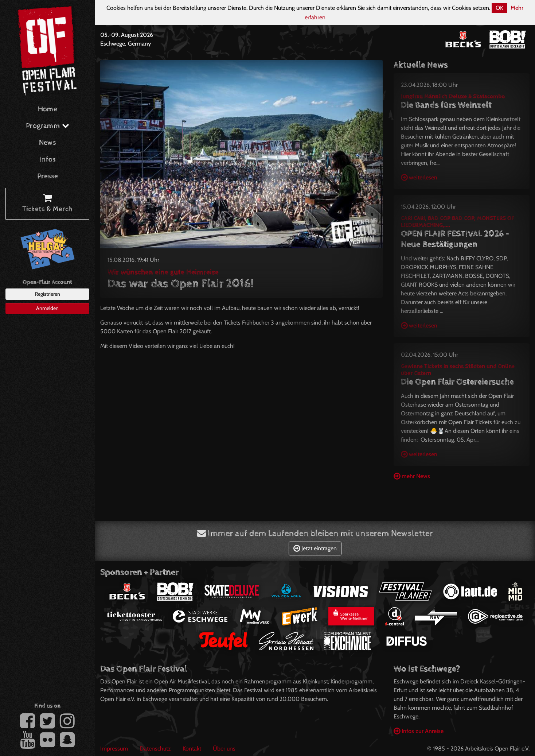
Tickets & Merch (47, 204)
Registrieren (48, 294)
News (48, 143)
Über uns (224, 749)
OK (499, 8)
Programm (48, 126)
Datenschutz (155, 749)
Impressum (114, 749)
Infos (48, 160)
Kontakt (192, 749)
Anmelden (47, 308)
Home (48, 109)
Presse (48, 176)
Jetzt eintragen (315, 548)
